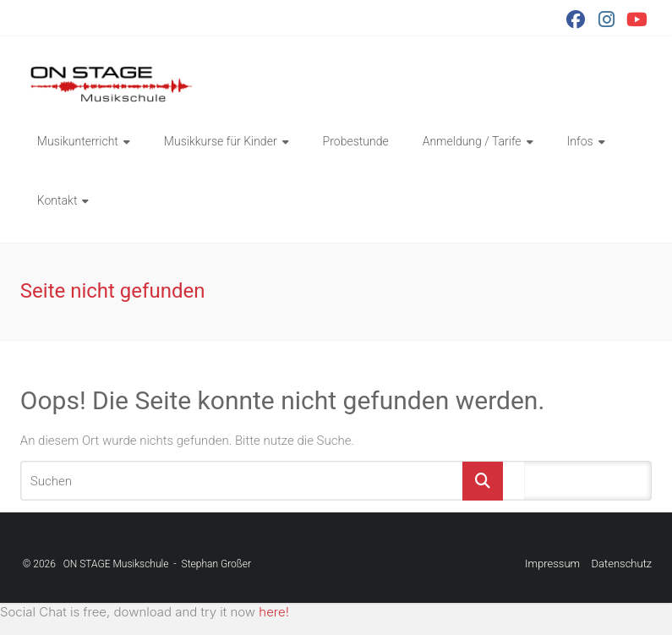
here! (274, 612)
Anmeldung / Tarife (472, 141)
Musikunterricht (78, 141)
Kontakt (57, 200)
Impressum (552, 564)
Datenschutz (622, 564)
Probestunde (356, 141)
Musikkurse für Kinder (221, 141)
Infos (580, 141)
